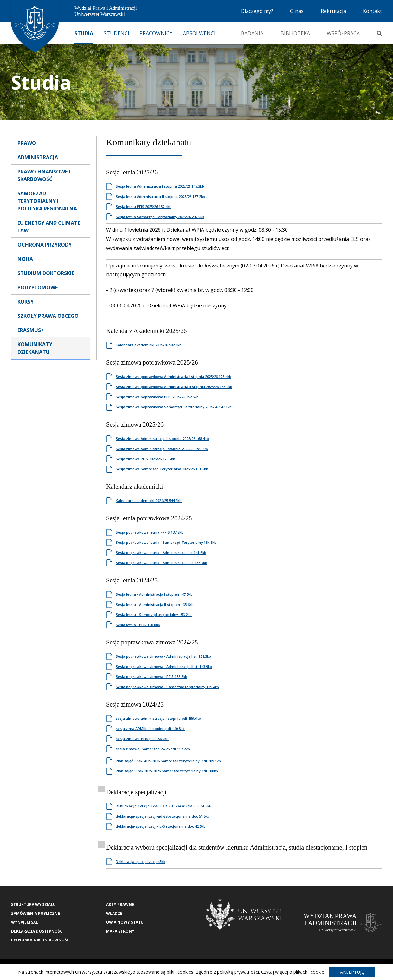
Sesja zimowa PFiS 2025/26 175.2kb (145, 459)
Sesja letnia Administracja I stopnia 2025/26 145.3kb (160, 186)
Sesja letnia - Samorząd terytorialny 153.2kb (154, 615)
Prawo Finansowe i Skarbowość (44, 175)
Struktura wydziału (33, 905)
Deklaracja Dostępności (37, 931)
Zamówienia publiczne (35, 913)
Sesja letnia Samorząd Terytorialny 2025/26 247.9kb (160, 217)
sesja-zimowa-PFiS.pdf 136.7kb (142, 739)
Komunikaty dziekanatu (35, 348)
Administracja (38, 157)
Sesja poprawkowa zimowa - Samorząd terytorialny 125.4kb (167, 687)
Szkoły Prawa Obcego (48, 316)
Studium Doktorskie (46, 273)
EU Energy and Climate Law (49, 227)
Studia (84, 33)
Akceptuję (352, 972)
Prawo (27, 143)
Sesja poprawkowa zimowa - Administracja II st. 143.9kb (164, 666)
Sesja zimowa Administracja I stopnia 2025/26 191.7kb (162, 449)
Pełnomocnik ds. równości (41, 940)
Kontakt (372, 11)
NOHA (25, 259)
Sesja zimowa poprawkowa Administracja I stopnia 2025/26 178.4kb (174, 377)
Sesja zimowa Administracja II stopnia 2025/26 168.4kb (162, 439)
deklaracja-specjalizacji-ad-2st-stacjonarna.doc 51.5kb (163, 816)
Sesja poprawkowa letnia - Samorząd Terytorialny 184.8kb (166, 542)
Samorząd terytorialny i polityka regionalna (47, 201)
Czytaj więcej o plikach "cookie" (294, 972)
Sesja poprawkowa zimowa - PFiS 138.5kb (151, 677)
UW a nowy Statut (126, 922)
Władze (114, 913)
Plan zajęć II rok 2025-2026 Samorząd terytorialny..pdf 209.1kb (168, 761)
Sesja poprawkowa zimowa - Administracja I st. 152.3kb (163, 656)
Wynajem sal (25, 922)
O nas (297, 11)
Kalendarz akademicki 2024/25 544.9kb (149, 501)
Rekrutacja (333, 11)
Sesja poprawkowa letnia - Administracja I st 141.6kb (161, 553)
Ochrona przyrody (45, 245)
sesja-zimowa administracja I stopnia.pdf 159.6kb (158, 718)
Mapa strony (120, 931)
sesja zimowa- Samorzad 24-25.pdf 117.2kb (153, 749)
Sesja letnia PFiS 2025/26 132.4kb (144, 207)
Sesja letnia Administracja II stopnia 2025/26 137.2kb (160, 196)
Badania (252, 33)
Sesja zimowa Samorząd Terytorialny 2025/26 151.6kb (162, 469)
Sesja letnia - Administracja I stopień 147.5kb (154, 594)
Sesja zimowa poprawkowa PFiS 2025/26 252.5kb (157, 397)
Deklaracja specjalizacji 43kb (141, 861)
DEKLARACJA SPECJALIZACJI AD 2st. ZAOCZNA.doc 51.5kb (164, 806)
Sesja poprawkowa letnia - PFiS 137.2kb (150, 532)
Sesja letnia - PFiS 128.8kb (138, 625)
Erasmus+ (31, 330)
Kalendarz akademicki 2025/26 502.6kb (149, 345)
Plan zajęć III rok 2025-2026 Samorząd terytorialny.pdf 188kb (167, 771)
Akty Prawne (120, 905)
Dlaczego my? (257, 11)
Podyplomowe (38, 287)
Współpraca (343, 33)
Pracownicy (156, 33)
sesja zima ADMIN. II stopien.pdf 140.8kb (150, 729)
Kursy (26, 302)
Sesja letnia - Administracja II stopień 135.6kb (155, 604)
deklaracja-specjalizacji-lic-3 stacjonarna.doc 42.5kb (161, 826)
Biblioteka (295, 33)
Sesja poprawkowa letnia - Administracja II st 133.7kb (161, 563)
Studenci (116, 33)
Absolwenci (199, 33)
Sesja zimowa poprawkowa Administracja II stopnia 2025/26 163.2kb (174, 387)
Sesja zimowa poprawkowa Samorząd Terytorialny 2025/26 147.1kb (174, 407)
